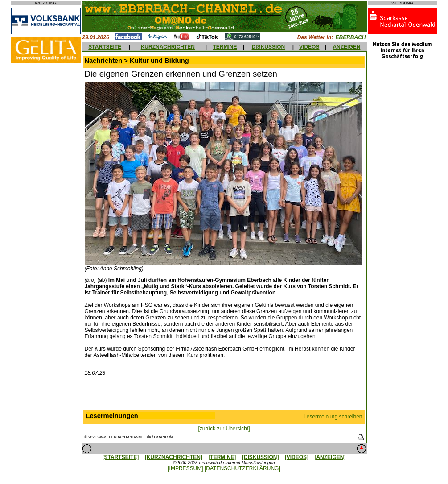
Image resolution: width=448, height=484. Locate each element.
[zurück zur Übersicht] (224, 429)
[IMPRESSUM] (185, 468)
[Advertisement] (224, 395)
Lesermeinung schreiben (333, 417)
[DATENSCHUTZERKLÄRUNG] (242, 468)
